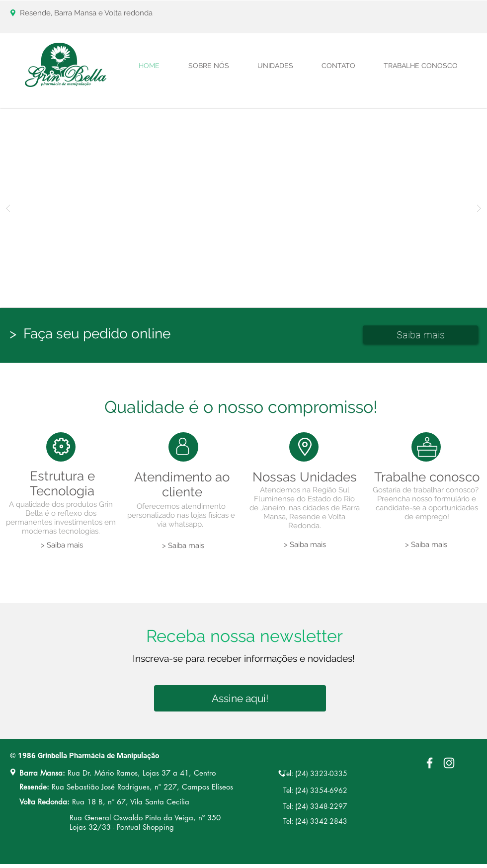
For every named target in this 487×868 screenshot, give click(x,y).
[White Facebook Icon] (430, 763)
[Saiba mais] (420, 335)
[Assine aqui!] (240, 698)
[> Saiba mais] (62, 545)
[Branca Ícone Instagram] (449, 763)
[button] (243, 208)
